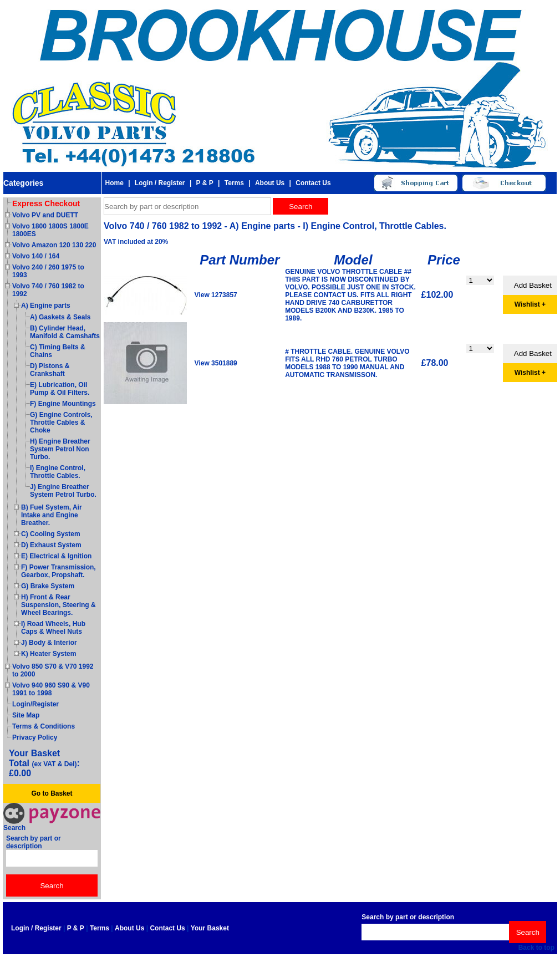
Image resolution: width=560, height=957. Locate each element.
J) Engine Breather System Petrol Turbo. (63, 491)
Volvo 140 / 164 (36, 256)
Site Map (26, 715)
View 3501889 (216, 363)
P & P (205, 183)
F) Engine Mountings (63, 404)
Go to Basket (52, 793)
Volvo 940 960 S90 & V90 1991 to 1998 (51, 689)
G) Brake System (48, 586)
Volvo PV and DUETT (45, 215)
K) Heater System (49, 654)
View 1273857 (216, 295)
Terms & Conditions (44, 726)
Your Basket (210, 928)
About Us (270, 183)
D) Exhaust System (51, 545)
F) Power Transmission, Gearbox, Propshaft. (58, 571)
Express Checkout (46, 203)
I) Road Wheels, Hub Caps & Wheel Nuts (53, 628)
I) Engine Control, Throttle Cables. (58, 472)
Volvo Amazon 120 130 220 (54, 245)
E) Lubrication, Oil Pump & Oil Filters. (60, 389)
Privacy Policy (35, 737)
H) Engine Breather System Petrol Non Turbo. (60, 449)
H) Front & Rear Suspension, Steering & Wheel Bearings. (58, 605)
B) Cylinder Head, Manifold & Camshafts (65, 332)
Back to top (536, 948)
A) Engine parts (46, 306)
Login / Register (160, 183)
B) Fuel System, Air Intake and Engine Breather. (52, 515)
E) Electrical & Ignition (56, 556)
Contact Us (313, 183)
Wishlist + (530, 304)
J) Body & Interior (49, 643)
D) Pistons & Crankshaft (50, 370)
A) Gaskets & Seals (60, 317)
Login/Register (35, 704)
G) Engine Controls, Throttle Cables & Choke (61, 422)
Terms (234, 183)
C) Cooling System (51, 534)
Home (114, 183)
